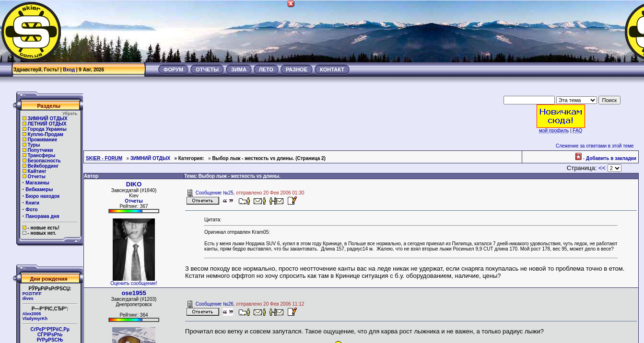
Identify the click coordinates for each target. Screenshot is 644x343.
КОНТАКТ (332, 69)
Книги (32, 203)
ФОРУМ (173, 69)
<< (602, 168)
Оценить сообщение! (134, 283)
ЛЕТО (266, 69)
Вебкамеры (39, 189)
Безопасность (44, 161)
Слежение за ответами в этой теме (595, 146)
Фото (31, 210)
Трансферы (41, 155)
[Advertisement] (469, 31)
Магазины (37, 183)
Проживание (42, 140)
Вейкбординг (43, 166)
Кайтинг (37, 171)
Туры (34, 145)
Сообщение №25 (215, 193)
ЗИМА (239, 69)
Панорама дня (42, 216)
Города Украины (47, 129)
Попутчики (40, 150)
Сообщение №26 (215, 304)
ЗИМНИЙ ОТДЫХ (47, 119)
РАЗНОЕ (297, 69)
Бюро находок (42, 196)
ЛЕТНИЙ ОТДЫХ (47, 124)
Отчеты (36, 177)
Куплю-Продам (45, 134)
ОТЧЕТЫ (207, 69)
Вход (69, 70)
